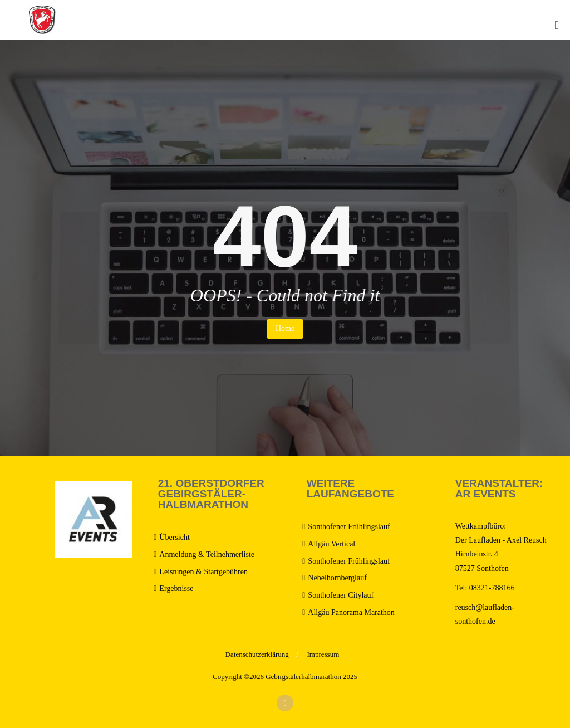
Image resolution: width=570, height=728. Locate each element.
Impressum (323, 654)
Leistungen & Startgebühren (203, 572)
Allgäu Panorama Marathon (351, 612)
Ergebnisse (176, 588)
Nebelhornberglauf (337, 578)
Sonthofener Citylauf (341, 595)
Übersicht (174, 537)
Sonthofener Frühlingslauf (349, 527)
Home (285, 328)
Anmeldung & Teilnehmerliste (207, 554)
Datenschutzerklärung (257, 654)
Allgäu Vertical (331, 544)
